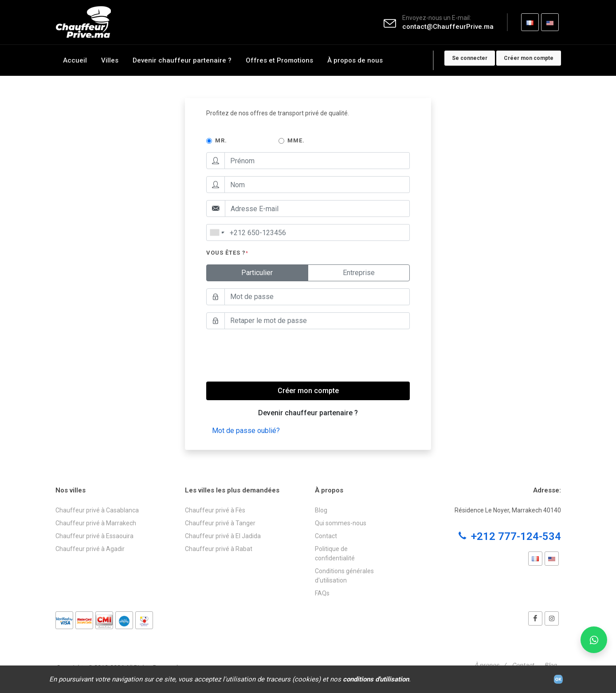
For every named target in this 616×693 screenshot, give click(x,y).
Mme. (296, 140)
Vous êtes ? (227, 253)
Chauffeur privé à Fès (215, 510)
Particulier (257, 272)
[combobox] (217, 232)
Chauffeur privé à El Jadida (223, 536)
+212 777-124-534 (510, 536)
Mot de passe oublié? (246, 431)
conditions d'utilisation (376, 679)
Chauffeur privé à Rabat (219, 549)
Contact (326, 536)
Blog (321, 510)
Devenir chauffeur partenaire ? (308, 413)
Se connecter (470, 58)
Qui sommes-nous (341, 523)
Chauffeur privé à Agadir (90, 549)
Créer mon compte (529, 58)
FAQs (322, 593)
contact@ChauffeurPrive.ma (448, 27)
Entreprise (359, 272)
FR (530, 25)
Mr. (221, 140)
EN (550, 25)
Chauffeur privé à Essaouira (94, 536)
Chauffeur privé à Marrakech (96, 523)
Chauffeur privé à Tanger (220, 523)
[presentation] (274, 354)
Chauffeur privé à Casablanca (97, 510)
